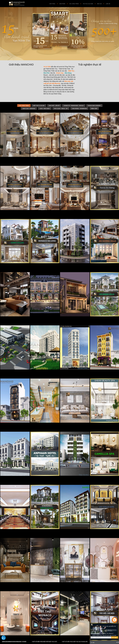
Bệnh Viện (72, 41)
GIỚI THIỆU (52, 4)
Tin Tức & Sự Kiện (88, 4)
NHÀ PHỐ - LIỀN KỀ (54, 106)
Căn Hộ (53, 73)
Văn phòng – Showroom (76, 38)
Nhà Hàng (68, 73)
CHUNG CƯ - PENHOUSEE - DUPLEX (74, 106)
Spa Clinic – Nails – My (75, 34)
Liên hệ (108, 4)
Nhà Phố (46, 73)
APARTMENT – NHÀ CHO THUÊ (76, 45)
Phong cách (86, 13)
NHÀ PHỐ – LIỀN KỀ (74, 16)
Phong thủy (86, 20)
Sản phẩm (62, 4)
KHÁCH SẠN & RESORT (74, 24)
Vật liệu (85, 16)
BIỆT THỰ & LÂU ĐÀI (74, 13)
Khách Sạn (60, 73)
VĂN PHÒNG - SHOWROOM (79, 109)
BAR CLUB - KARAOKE (29, 109)
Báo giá (99, 4)
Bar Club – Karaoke (74, 27)
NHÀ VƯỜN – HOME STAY (75, 48)
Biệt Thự (71, 71)
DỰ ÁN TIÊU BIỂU (73, 9)
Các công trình (74, 4)
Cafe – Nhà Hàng (73, 31)
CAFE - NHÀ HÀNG (45, 109)
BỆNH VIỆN (94, 109)
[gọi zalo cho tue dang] (4, 638)
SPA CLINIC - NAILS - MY (61, 109)
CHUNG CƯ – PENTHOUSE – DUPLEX (78, 20)
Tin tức (84, 9)
